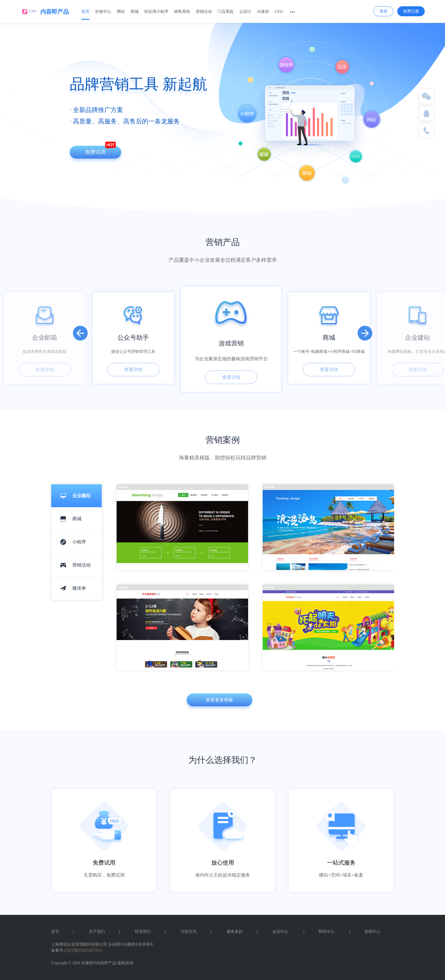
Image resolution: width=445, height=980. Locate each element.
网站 (121, 12)
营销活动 (204, 12)
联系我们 (150, 932)
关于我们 (104, 932)
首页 (85, 12)
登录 (384, 11)
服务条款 (242, 932)
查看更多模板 (219, 700)
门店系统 (226, 12)
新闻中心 (365, 932)
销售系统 (182, 12)
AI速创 (263, 12)
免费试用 (95, 152)
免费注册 (411, 11)
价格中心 (103, 12)
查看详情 (45, 370)
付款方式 (196, 932)
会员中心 (280, 932)
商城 (135, 12)
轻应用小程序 (156, 12)
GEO (279, 12)
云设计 (245, 12)
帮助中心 (319, 932)
